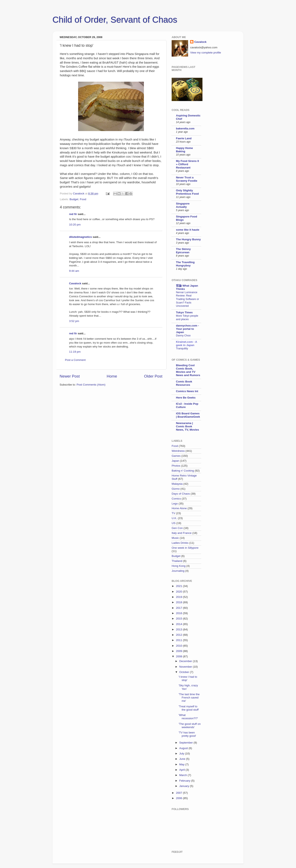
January (185, 786)
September (186, 743)
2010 (179, 646)
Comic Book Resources (184, 383)
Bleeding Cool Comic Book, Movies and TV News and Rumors (188, 370)
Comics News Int (187, 391)
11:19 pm (75, 352)
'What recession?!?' (188, 717)
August (184, 748)
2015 (179, 619)
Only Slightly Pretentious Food (187, 192)
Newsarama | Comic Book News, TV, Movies (187, 426)
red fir (73, 214)
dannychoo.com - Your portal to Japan (187, 329)
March (183, 775)
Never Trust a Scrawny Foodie (187, 179)
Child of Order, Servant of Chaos (115, 20)
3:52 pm (74, 321)
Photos (176, 466)
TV (173, 513)
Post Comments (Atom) (91, 385)
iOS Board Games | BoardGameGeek (188, 415)
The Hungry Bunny (188, 239)
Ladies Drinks (180, 543)
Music (175, 538)
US (174, 523)
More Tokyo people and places (187, 317)
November (186, 667)
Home (112, 376)
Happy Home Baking (184, 150)
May (182, 764)
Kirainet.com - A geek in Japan (187, 343)
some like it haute (188, 230)
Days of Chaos (181, 494)
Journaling (178, 571)
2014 (179, 624)
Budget (74, 199)
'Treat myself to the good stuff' (189, 708)
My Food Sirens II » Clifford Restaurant (187, 164)
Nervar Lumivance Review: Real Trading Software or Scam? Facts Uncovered (187, 299)
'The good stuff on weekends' (190, 726)
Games (176, 456)
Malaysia (177, 484)
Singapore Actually (183, 205)
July (182, 754)
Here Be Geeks (186, 398)
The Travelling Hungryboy (185, 264)
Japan (175, 461)
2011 (179, 640)
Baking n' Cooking (183, 471)
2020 (179, 592)
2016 (179, 613)
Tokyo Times (184, 312)
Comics (176, 499)
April (182, 770)
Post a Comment (75, 360)
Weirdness (178, 451)
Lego (175, 504)
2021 (179, 586)
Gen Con (177, 528)
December (186, 661)
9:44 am (74, 271)
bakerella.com (185, 128)
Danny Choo (183, 335)
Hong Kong (179, 566)
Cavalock (75, 283)
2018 (179, 602)
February (185, 781)
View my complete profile (206, 53)
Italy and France (182, 533)
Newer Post (70, 376)
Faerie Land (184, 138)
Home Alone (179, 508)
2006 (179, 798)
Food (83, 199)
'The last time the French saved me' (189, 698)
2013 (179, 629)
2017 (179, 608)
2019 (179, 597)
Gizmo (176, 489)
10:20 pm (75, 225)
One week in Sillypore (185, 548)
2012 (179, 635)
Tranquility (182, 348)
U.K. (174, 518)
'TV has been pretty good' (187, 734)
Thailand (177, 561)
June (183, 759)
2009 (179, 651)
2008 (179, 656)
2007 (179, 793)
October (185, 672)
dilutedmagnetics (80, 237)
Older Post (153, 376)
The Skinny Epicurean (183, 251)
